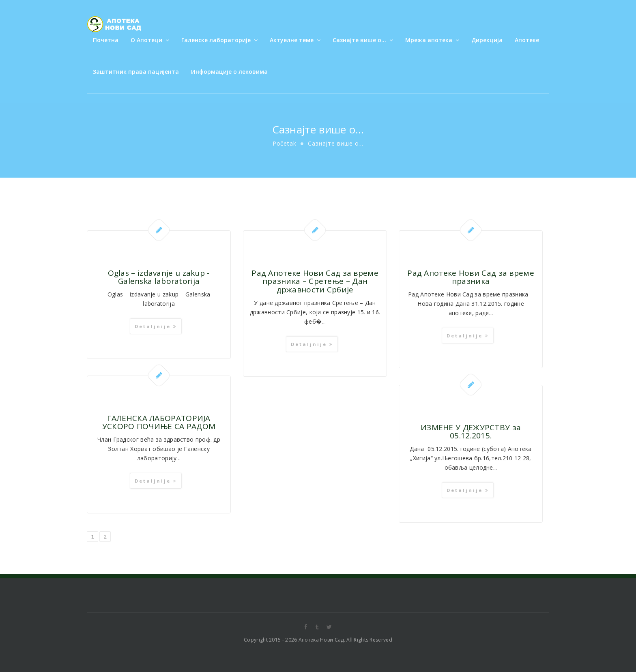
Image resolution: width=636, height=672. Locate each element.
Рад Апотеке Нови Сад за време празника (471, 277)
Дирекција (487, 40)
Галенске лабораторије (219, 40)
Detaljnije (156, 326)
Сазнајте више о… (363, 40)
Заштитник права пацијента (136, 72)
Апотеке (527, 40)
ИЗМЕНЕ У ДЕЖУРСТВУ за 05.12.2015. (471, 432)
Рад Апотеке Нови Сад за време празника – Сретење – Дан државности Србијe (315, 281)
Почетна (106, 40)
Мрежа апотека (432, 40)
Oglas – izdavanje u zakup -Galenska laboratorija (159, 277)
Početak (285, 143)
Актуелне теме (295, 40)
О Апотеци (150, 40)
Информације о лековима (229, 72)
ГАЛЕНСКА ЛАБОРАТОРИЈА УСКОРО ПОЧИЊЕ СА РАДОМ (159, 422)
